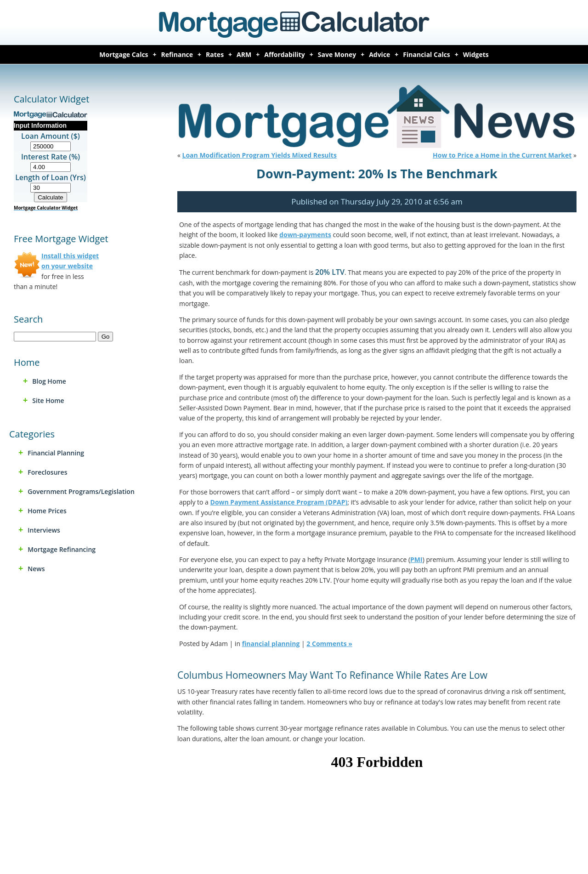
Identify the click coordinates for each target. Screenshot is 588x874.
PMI (416, 559)
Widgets (476, 54)
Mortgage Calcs (124, 54)
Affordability (285, 54)
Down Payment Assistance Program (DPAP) (279, 502)
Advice (379, 54)
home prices (47, 511)
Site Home (48, 400)
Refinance (177, 54)
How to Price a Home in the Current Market (502, 155)
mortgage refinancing (62, 549)
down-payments (305, 235)
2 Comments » (329, 644)
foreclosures (47, 472)
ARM (244, 54)
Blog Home (49, 381)
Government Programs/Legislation (81, 491)
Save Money (337, 54)
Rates (215, 54)
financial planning (56, 453)
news (36, 569)
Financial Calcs (426, 54)
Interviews (44, 530)
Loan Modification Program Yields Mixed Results (260, 155)
